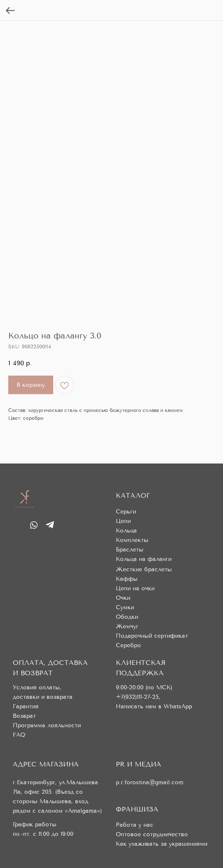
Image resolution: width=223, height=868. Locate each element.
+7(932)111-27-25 (137, 697)
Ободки (127, 617)
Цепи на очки (135, 588)
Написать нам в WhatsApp (154, 706)
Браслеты (130, 550)
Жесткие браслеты (144, 569)
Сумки (125, 607)
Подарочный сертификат (152, 636)
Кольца (126, 531)
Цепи (123, 521)
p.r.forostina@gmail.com (150, 782)
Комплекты (132, 540)
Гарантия (26, 706)
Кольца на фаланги (144, 559)
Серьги (126, 512)
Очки (123, 598)
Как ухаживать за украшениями (162, 844)
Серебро (128, 645)
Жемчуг (127, 626)
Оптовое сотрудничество (152, 834)
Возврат (24, 716)
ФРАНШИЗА (137, 809)
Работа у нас (135, 825)
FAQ (19, 735)
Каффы (127, 579)
